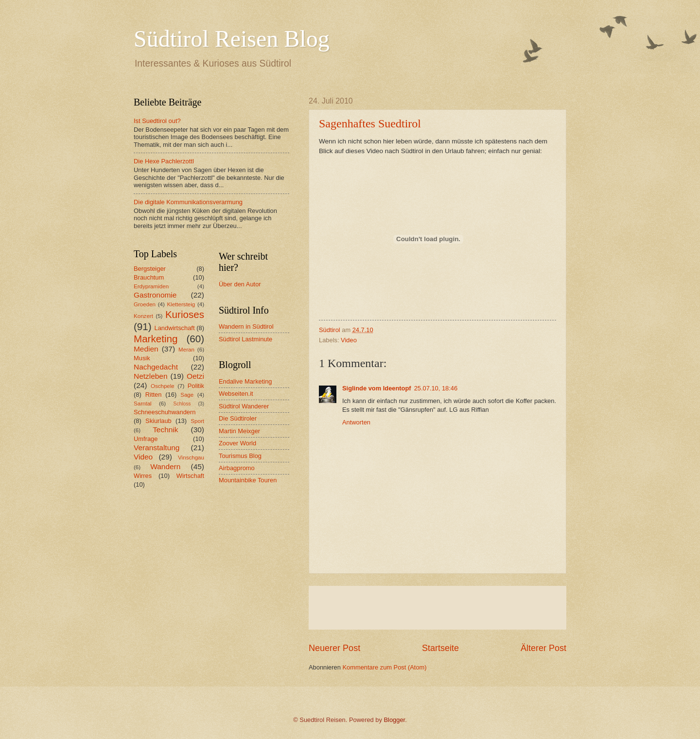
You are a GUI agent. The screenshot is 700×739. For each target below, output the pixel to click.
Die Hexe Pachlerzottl (164, 161)
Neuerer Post (334, 648)
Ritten (154, 395)
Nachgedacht (156, 367)
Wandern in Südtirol (246, 326)
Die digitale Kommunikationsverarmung (188, 202)
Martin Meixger (239, 431)
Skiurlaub (158, 421)
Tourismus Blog (240, 456)
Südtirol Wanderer (244, 406)
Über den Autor (240, 284)
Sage (187, 395)
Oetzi (195, 376)
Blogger (395, 720)
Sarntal (143, 404)
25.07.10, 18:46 (436, 388)
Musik (142, 358)
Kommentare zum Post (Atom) (384, 667)
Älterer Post (543, 648)
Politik (196, 386)
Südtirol (330, 330)
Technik (165, 430)
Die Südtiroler (238, 418)
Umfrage (146, 439)
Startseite (440, 648)
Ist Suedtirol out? (157, 121)
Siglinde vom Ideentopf (377, 388)
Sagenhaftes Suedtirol (370, 123)
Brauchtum (149, 277)
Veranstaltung (157, 448)
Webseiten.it (236, 394)
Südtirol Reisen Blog (232, 39)
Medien (146, 349)
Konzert (143, 316)
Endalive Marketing (245, 381)
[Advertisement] (437, 608)
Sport (197, 421)
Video (349, 340)
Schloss (182, 404)
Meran (186, 350)
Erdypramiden (151, 286)
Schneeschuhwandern (165, 412)
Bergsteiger (150, 269)
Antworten (356, 422)
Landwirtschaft (175, 328)
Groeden (145, 304)
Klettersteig (181, 304)
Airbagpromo (237, 468)
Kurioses (185, 314)
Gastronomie (155, 295)
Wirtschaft (190, 476)
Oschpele (163, 386)
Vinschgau (191, 457)
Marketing (156, 339)
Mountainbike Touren (248, 480)
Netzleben (151, 376)
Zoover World (237, 443)
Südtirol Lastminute (245, 339)
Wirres (143, 476)
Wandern (165, 466)
